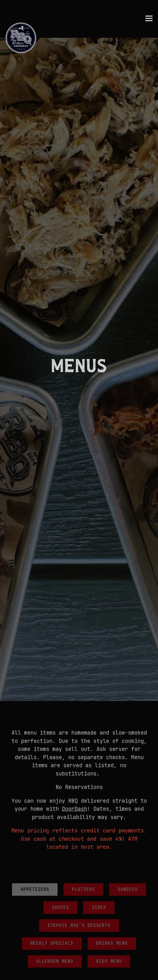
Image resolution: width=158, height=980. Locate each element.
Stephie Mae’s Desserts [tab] (79, 834)
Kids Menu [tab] (109, 871)
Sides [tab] (99, 816)
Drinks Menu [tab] (112, 852)
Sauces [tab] (60, 816)
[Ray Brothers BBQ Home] (21, 37)
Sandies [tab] (128, 799)
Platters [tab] (83, 799)
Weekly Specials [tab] (52, 852)
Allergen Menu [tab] (55, 871)
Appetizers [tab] (35, 799)
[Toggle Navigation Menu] (149, 18)
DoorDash (74, 718)
